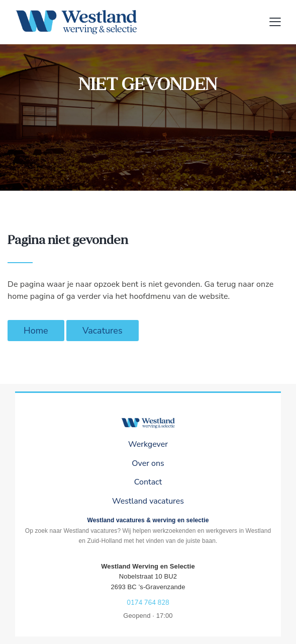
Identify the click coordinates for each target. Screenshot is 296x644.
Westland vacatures (148, 501)
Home (36, 331)
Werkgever (148, 444)
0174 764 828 (148, 603)
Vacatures (103, 331)
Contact (148, 482)
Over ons (148, 463)
